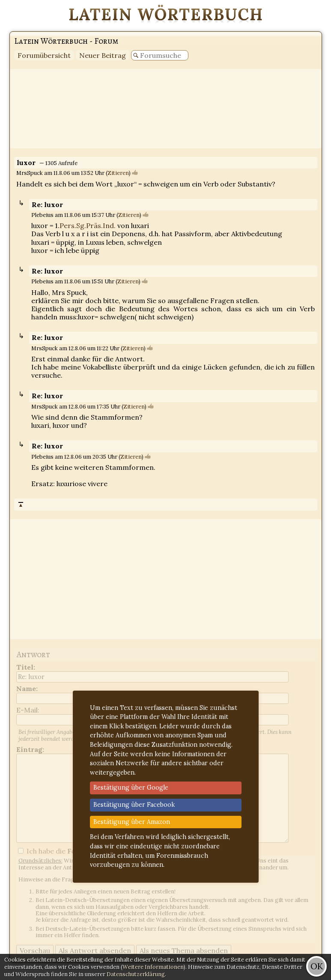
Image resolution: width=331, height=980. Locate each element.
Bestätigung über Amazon (132, 822)
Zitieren (118, 173)
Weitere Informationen (153, 967)
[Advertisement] (166, 109)
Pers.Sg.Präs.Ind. (88, 225)
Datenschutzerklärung (136, 974)
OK (317, 966)
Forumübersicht (44, 55)
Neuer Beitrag (103, 55)
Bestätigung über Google (131, 788)
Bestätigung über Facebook (134, 805)
